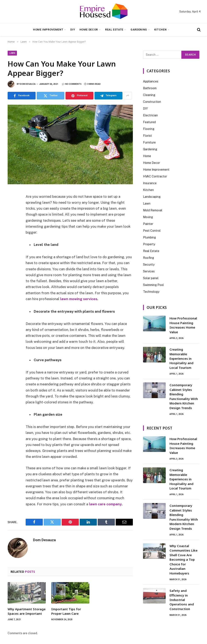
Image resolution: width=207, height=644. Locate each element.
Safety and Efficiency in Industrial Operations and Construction (182, 600)
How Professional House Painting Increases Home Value (183, 325)
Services (149, 271)
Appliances (151, 81)
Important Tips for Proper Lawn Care (66, 611)
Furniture (149, 142)
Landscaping (152, 197)
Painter (148, 224)
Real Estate (114, 30)
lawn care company (105, 504)
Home (147, 156)
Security (149, 265)
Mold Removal (153, 210)
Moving (148, 217)
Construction (152, 102)
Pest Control (152, 231)
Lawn (12, 53)
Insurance (150, 183)
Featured (149, 122)
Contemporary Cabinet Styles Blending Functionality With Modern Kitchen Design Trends (184, 396)
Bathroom (150, 88)
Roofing (149, 258)
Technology (151, 292)
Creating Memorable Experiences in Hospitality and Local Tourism (181, 358)
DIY (73, 30)
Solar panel (151, 278)
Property (149, 244)
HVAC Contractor (155, 176)
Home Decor (89, 30)
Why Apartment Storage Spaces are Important (27, 611)
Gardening (139, 30)
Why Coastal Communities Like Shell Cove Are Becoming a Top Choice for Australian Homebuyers (183, 560)
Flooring (149, 129)
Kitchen (160, 30)
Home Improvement (48, 30)
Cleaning (149, 95)
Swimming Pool (153, 285)
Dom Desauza (28, 84)
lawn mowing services (79, 299)
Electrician (150, 115)
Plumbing (149, 237)
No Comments (72, 84)
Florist (147, 136)
